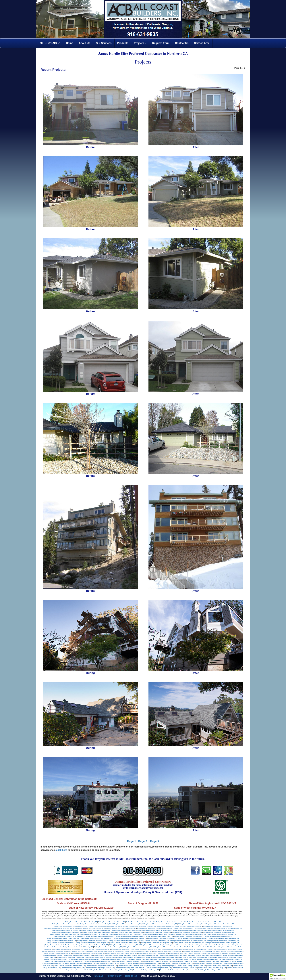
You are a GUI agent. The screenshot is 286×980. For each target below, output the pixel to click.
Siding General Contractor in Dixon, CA (159, 936)
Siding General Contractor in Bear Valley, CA (121, 953)
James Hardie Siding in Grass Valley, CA (212, 968)
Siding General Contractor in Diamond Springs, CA (155, 928)
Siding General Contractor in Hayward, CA (219, 930)
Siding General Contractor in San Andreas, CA (96, 938)
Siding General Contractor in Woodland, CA (69, 936)
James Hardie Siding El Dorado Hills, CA (192, 966)
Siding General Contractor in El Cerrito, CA (176, 959)
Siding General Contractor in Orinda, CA (157, 961)
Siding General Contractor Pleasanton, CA (218, 926)
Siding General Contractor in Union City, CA (92, 941)
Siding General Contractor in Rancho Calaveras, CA (188, 941)
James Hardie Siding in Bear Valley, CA (118, 970)
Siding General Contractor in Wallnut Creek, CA (177, 963)
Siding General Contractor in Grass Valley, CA (110, 955)
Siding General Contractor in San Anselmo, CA (170, 947)
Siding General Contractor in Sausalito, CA (193, 938)
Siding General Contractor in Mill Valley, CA (78, 947)
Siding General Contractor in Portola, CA (208, 963)
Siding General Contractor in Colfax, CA (61, 943)
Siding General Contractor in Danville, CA (145, 959)
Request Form (161, 43)
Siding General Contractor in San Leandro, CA (125, 934)
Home (70, 43)
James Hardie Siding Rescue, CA (73, 968)
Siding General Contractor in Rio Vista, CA (189, 936)
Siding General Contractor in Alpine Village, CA (89, 953)
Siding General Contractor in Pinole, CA (186, 961)
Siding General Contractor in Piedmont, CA (98, 932)
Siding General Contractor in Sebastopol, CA (191, 949)
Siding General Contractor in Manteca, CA (109, 951)
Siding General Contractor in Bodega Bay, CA (199, 951)
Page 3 (154, 841)
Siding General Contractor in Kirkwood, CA (153, 953)
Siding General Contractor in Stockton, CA (202, 947)
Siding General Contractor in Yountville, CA (124, 941)
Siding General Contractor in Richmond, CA (80, 963)
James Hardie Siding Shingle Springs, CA (100, 968)
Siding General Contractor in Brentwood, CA (84, 959)
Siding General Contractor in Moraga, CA (99, 961)
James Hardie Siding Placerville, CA (219, 966)
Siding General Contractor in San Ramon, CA (143, 963)
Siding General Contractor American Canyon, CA (70, 926)
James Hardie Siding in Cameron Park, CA (175, 970)
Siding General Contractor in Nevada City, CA (143, 955)
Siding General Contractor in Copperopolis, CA (63, 938)
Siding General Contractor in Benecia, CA (100, 936)
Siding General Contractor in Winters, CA (222, 934)
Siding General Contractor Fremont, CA (188, 926)
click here (62, 850)
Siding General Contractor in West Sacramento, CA (189, 934)
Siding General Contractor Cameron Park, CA (96, 924)
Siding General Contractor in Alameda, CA (65, 934)
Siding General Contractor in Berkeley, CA (157, 930)
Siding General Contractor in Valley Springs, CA (130, 938)
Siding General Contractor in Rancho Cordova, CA (213, 945)
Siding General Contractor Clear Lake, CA (127, 924)
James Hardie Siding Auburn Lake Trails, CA (102, 966)
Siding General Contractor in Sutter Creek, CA (223, 941)
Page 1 (132, 841)
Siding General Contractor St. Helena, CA (132, 926)
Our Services (104, 43)
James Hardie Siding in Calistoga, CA (146, 970)
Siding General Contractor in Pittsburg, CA (216, 961)
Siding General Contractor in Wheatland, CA (206, 955)
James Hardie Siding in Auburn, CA (159, 968)
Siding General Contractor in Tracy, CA (218, 936)
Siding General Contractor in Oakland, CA (128, 932)
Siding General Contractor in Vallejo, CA (222, 957)
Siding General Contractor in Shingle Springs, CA (225, 928)
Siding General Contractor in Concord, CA (115, 959)
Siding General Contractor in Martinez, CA (69, 961)
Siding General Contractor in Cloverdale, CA (126, 949)
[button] (278, 977)
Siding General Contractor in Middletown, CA (189, 943)
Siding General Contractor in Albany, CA (94, 934)
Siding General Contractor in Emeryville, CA (188, 930)
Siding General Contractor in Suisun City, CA (161, 957)
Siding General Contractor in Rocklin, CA (96, 930)
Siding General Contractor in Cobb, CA (158, 932)
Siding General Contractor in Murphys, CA (154, 941)
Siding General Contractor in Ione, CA (97, 949)
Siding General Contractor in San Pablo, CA (111, 963)
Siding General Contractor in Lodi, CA (80, 951)
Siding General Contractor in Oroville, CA (100, 957)
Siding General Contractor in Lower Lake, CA (219, 932)
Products (123, 43)
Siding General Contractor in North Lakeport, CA (222, 943)
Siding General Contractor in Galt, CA (152, 945)
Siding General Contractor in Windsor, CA (167, 951)
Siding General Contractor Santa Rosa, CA (219, 924)
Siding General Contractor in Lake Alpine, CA (185, 953)
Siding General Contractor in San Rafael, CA (224, 938)
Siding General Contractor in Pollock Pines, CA (190, 928)
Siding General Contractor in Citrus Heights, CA (92, 943)
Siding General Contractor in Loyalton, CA (78, 955)
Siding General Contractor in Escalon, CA (222, 949)
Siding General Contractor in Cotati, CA (229, 951)
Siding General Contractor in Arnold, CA (92, 928)
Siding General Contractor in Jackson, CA (121, 928)
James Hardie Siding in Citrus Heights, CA (205, 970)
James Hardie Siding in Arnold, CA (91, 970)
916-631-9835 (50, 43)
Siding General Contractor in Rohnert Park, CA (92, 945)
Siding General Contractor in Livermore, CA (67, 932)
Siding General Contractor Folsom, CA (111, 922)
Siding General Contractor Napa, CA (191, 924)
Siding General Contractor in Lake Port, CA (187, 932)
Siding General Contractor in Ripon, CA (138, 951)
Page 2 (143, 841)
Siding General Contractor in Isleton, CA (180, 945)
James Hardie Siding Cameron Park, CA (132, 966)
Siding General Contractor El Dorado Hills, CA (81, 922)
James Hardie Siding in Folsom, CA (184, 968)
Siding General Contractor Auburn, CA (65, 924)
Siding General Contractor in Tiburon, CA (162, 938)
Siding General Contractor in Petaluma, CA (60, 945)
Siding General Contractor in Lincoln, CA (66, 930)
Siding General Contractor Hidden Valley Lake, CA (160, 924)
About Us (84, 43)
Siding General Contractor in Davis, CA (156, 934)
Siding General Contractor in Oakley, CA (128, 961)
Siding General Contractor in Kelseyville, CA (156, 943)
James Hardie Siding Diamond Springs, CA (162, 966)
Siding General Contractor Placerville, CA (140, 922)
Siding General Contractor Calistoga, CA (103, 926)
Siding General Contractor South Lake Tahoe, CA (204, 922)
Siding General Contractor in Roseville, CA (126, 930)
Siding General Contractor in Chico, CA (57, 953)
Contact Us (182, 43)
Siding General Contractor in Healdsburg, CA (159, 949)
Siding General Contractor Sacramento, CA (171, 922)
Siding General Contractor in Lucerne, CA (138, 947)
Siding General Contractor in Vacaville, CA (193, 957)
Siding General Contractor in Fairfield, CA (130, 936)
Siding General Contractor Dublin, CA (161, 926)
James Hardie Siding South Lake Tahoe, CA (130, 968)
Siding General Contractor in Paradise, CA (61, 941)
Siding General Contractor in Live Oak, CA (216, 953)
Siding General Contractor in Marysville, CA (175, 955)
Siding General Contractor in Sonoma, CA (124, 945)
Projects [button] (140, 43)
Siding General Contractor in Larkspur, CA (68, 949)
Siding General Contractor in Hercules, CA (207, 959)
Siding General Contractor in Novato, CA (108, 947)
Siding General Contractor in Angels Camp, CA (61, 928)
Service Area (202, 43)
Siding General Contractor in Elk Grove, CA (125, 943)
